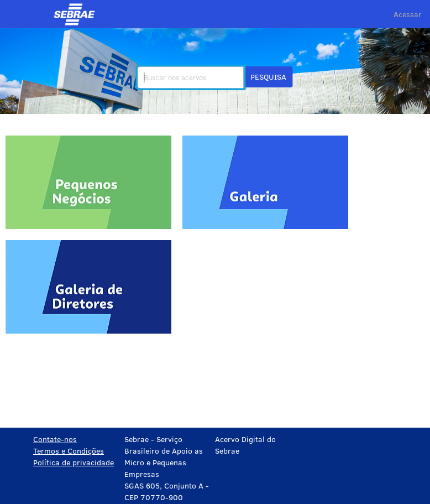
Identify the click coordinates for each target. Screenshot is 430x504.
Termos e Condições (69, 451)
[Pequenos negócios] (88, 182)
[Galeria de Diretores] (88, 287)
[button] (268, 77)
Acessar (408, 14)
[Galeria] (265, 182)
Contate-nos (55, 439)
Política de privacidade (74, 462)
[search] (190, 77)
